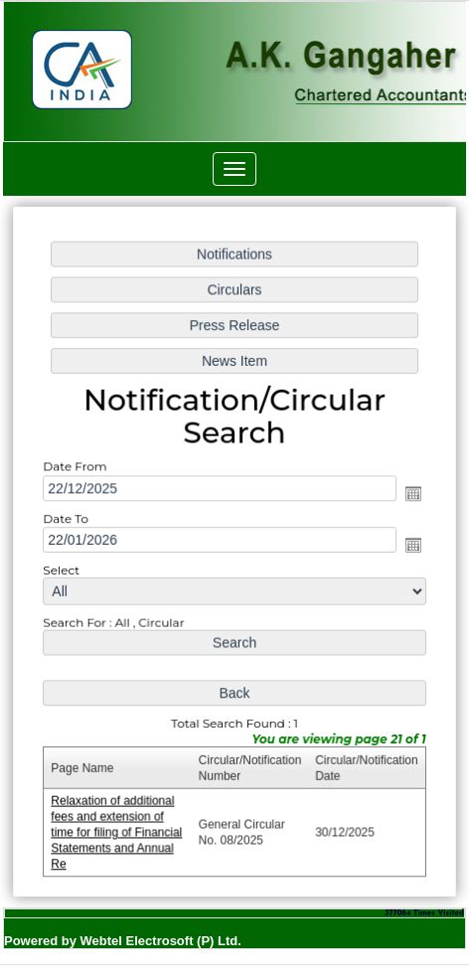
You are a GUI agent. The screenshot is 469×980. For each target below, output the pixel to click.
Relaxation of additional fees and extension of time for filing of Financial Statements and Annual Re (118, 828)
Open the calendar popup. (410, 494)
